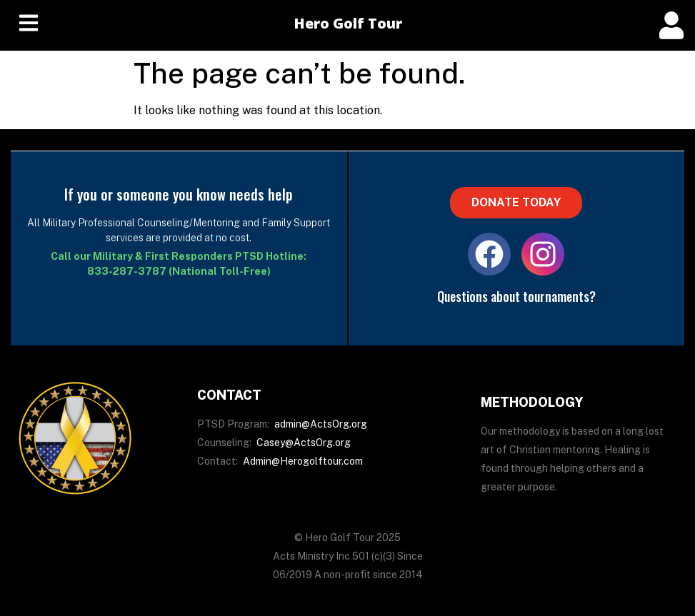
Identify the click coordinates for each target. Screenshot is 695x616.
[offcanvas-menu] (671, 25)
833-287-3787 (127, 271)
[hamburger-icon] (29, 25)
